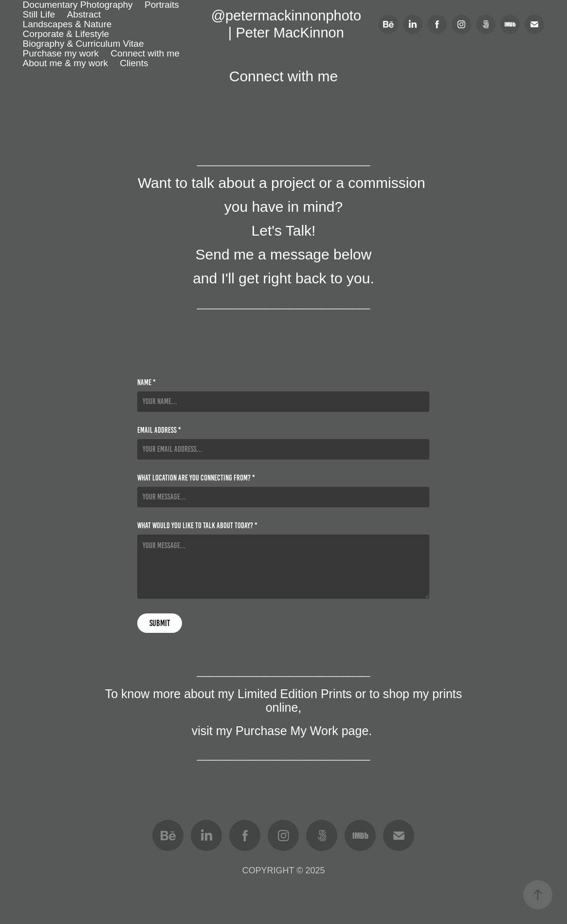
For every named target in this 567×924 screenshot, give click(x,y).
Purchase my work (61, 53)
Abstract (84, 14)
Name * (146, 383)
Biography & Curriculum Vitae (83, 44)
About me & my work (65, 63)
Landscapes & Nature (67, 24)
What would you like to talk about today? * (197, 526)
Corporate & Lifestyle (66, 34)
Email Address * (159, 430)
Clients (134, 63)
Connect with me (145, 53)
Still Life (39, 14)
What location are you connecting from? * (196, 478)
